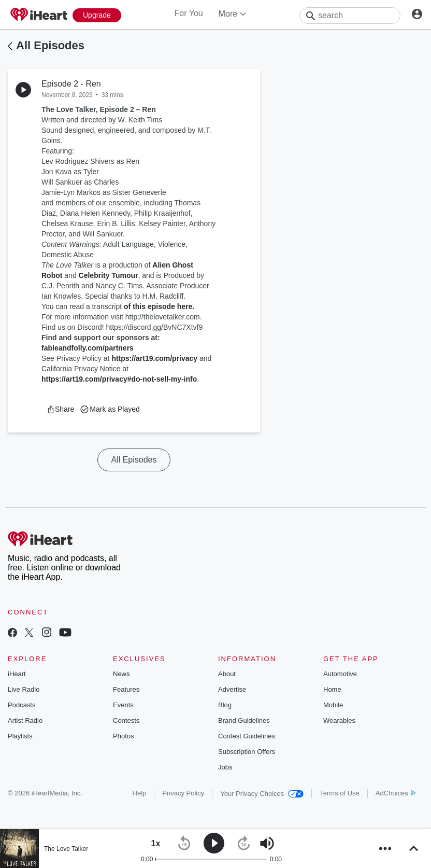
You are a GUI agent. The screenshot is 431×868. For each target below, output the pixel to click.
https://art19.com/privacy (154, 358)
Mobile (333, 705)
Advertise (232, 689)
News (121, 674)
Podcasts (21, 705)
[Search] (350, 16)
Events (123, 705)
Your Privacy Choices (262, 794)
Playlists (20, 736)
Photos (123, 736)
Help (140, 793)
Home (332, 689)
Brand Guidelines (244, 720)
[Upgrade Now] (97, 15)
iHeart (17, 674)
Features (126, 689)
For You (189, 13)
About (227, 674)
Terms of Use (340, 793)
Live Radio (24, 689)
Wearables (339, 720)
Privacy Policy (183, 793)
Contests (126, 720)
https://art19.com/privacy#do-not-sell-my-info (119, 379)
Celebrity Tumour (109, 275)
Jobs (225, 767)
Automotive (340, 674)
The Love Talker (66, 849)
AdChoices (396, 793)
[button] (60, 409)
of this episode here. (159, 306)
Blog (225, 705)
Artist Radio (25, 720)
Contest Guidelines (247, 736)
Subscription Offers (247, 752)
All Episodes (50, 45)
